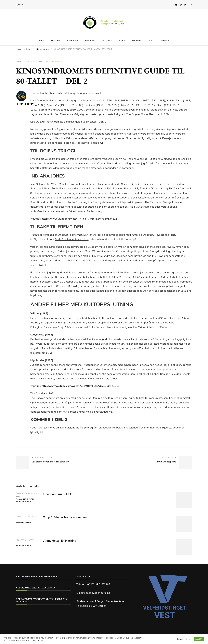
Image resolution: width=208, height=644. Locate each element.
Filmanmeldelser (25, 499)
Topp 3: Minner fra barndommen (65, 517)
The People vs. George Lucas (162, 202)
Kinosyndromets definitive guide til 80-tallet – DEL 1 (75, 122)
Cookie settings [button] (184, 639)
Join (121, 41)
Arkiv (151, 41)
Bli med (106, 41)
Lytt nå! (20, 5)
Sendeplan (90, 41)
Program (71, 41)
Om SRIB (56, 41)
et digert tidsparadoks (129, 291)
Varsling (165, 41)
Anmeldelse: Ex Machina (60, 541)
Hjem (42, 41)
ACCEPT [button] (199, 639)
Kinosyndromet (53, 61)
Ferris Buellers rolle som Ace (71, 239)
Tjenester (137, 41)
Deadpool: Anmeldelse (59, 494)
